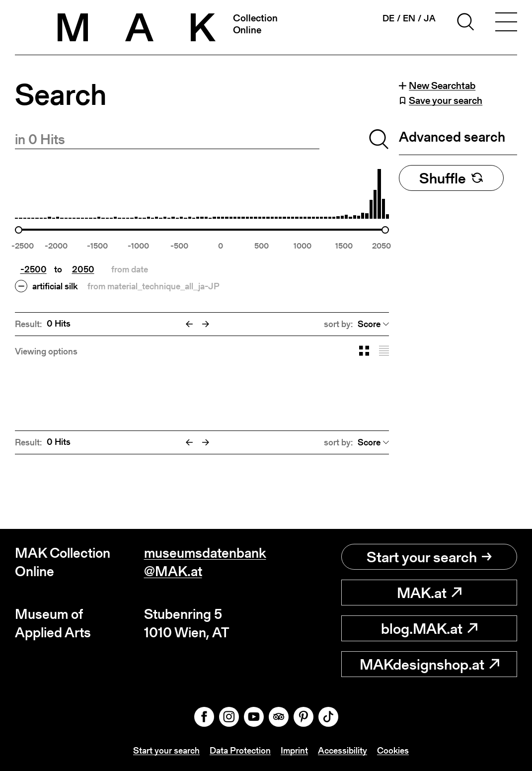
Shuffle (451, 178)
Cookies (393, 750)
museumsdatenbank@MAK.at (205, 562)
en (409, 18)
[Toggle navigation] (506, 23)
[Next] (206, 324)
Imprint (294, 750)
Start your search (429, 557)
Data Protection (240, 750)
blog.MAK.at (429, 628)
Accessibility (342, 750)
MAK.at (429, 593)
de (388, 18)
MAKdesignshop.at (429, 664)
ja (430, 18)
